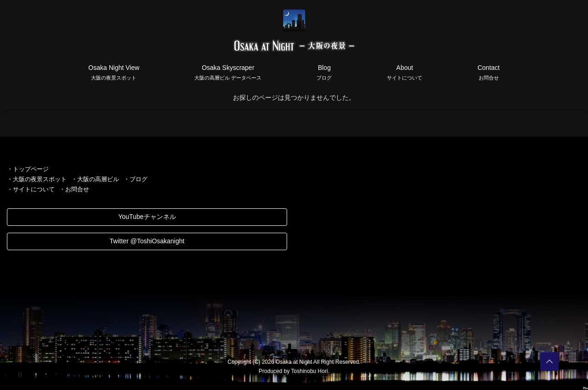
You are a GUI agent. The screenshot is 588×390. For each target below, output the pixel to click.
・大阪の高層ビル (95, 179)
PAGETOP (549, 361)
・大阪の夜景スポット (37, 179)
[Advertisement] (441, 229)
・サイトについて (31, 189)
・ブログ (136, 179)
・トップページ (28, 169)
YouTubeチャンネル (147, 217)
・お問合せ (74, 189)
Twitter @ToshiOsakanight (147, 241)
